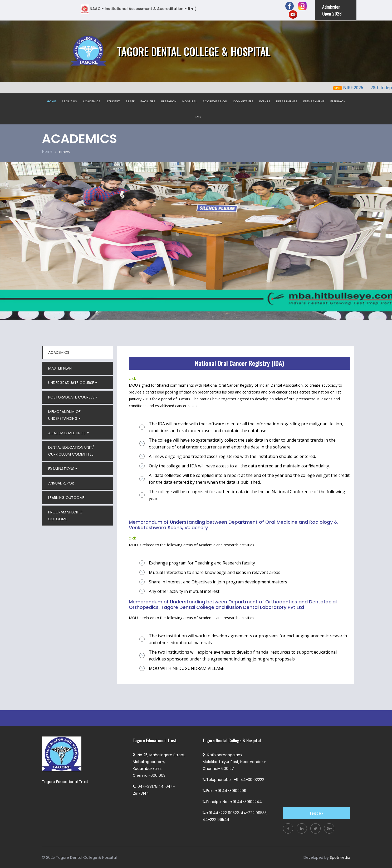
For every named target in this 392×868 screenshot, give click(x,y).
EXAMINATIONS (61, 469)
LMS (198, 117)
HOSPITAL (190, 101)
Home (47, 151)
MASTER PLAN (60, 368)
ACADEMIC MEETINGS (67, 433)
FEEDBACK (338, 101)
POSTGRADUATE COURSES (71, 397)
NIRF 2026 (358, 88)
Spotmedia (340, 857)
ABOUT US (69, 101)
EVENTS (265, 101)
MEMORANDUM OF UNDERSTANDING (64, 415)
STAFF (130, 101)
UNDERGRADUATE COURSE (71, 383)
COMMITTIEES (243, 101)
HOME (51, 101)
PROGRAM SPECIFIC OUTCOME (65, 516)
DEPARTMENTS (287, 101)
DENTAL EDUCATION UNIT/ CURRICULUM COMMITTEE (71, 451)
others (65, 152)
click (132, 378)
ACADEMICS (92, 101)
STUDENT (113, 101)
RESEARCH (169, 101)
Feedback (317, 813)
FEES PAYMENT (314, 101)
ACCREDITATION (215, 101)
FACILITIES (148, 101)
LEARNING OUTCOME (66, 498)
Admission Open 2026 (332, 10)
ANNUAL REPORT (62, 483)
